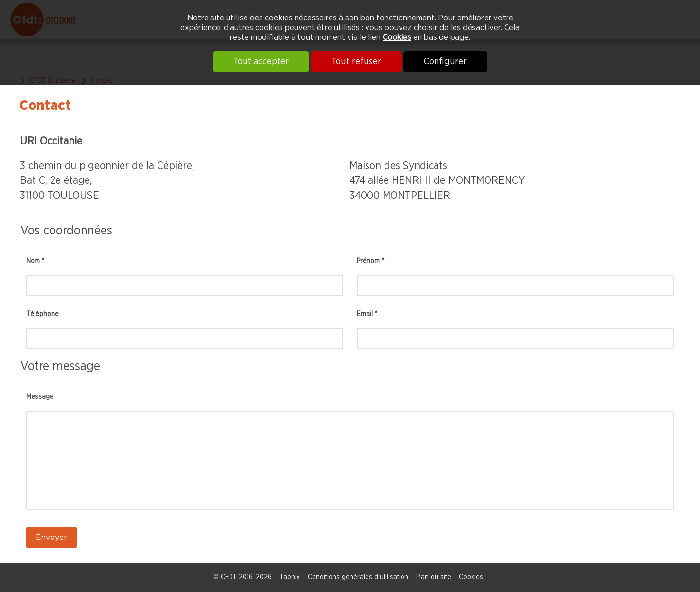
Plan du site (434, 577)
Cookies (397, 37)
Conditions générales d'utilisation (358, 577)
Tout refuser (356, 62)
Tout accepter (261, 62)
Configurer (445, 62)
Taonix (290, 577)
